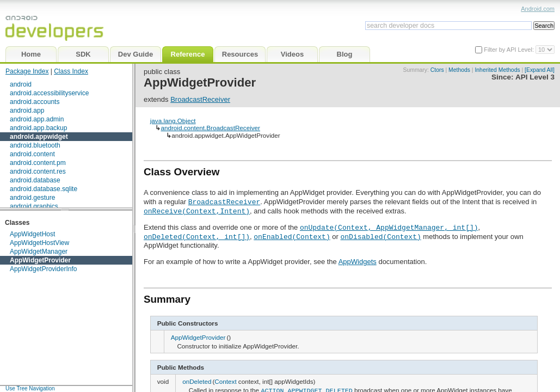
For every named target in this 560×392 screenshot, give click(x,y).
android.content (32, 154)
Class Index (71, 71)
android (21, 84)
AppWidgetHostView (39, 243)
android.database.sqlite (44, 189)
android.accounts (35, 102)
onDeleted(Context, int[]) (197, 236)
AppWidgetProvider (40, 260)
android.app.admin (37, 119)
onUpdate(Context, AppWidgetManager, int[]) (389, 227)
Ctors (437, 70)
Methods (459, 70)
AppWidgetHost (32, 234)
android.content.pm (38, 163)
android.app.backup (38, 128)
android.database (35, 180)
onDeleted (197, 381)
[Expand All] (540, 70)
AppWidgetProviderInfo (43, 269)
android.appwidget (39, 137)
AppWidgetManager (39, 252)
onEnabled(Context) (292, 236)
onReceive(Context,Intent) (197, 211)
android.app (27, 111)
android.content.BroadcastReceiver (210, 128)
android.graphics (34, 206)
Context (225, 381)
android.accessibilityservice (49, 93)
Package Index (27, 71)
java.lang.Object (173, 121)
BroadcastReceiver (200, 99)
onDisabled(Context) (380, 236)
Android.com (538, 9)
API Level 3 (535, 77)
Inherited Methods (497, 70)
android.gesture (32, 198)
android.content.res (38, 171)
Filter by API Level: (510, 50)
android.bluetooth (35, 145)
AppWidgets (358, 262)
